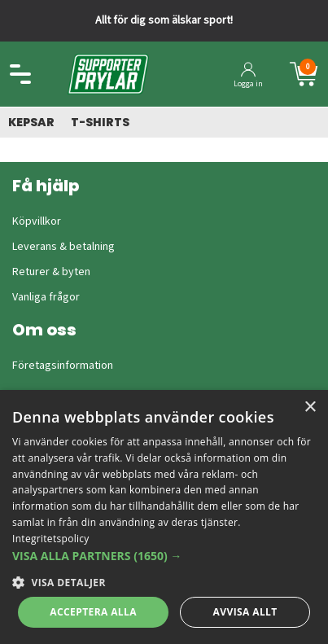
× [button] (310, 407)
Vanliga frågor (46, 297)
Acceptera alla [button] (93, 612)
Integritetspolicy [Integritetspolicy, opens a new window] (51, 539)
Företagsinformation (63, 366)
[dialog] (164, 517)
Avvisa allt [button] (245, 612)
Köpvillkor (37, 221)
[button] (164, 556)
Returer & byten (51, 272)
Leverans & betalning (63, 247)
